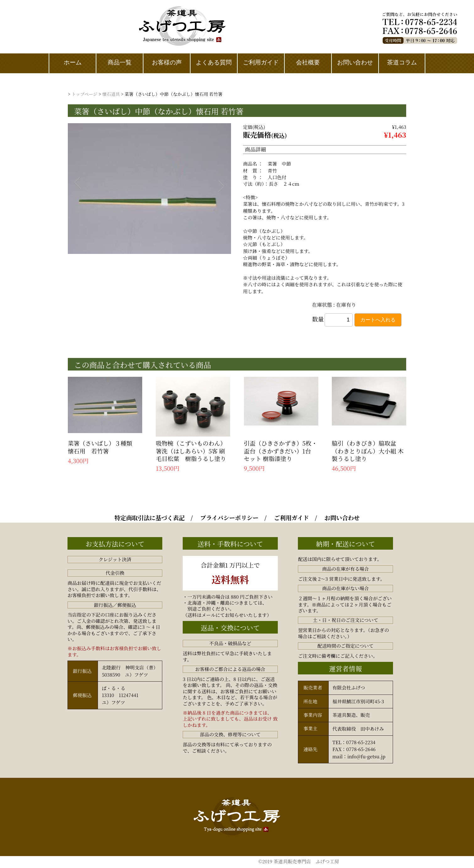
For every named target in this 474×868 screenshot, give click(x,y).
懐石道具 (111, 94)
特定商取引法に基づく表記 (149, 517)
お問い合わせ (342, 517)
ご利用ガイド (291, 517)
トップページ (85, 94)
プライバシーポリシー (229, 517)
